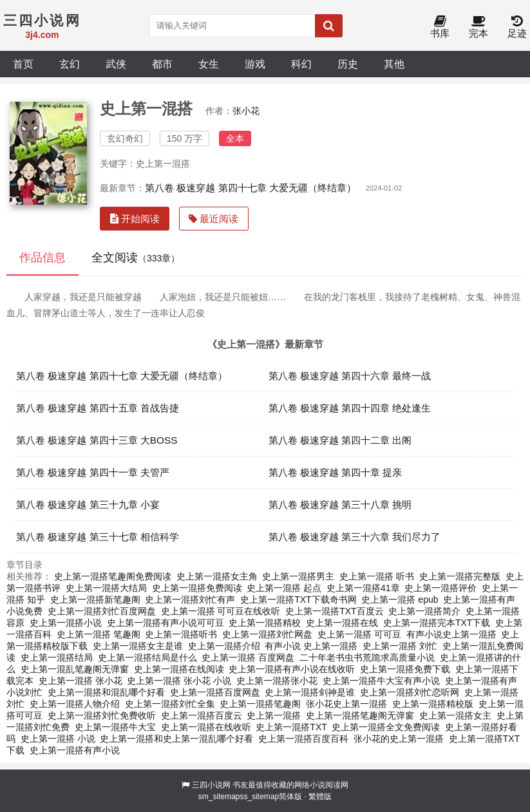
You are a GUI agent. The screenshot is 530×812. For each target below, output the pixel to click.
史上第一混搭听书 (181, 634)
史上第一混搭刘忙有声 (190, 600)
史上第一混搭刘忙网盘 (267, 634)
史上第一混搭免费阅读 (197, 588)
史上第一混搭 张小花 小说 (179, 681)
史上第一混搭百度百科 (303, 739)
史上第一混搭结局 (57, 657)
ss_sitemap (259, 797)
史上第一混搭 (274, 715)
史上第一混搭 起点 (284, 588)
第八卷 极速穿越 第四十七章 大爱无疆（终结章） (251, 188)
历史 (348, 64)
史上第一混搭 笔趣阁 (99, 634)
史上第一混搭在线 (342, 623)
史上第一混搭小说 (66, 623)
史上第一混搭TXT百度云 (334, 611)
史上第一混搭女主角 (217, 576)
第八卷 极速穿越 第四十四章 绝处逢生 (350, 408)
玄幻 (70, 64)
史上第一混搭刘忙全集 (170, 704)
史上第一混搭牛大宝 (115, 727)
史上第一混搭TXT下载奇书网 (298, 600)
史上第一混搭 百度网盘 (248, 657)
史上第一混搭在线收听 (206, 727)
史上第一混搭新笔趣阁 (95, 600)
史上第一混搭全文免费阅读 (386, 727)
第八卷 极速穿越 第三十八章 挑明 (340, 505)
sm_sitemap (219, 797)
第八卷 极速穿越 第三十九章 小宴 (88, 505)
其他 (394, 64)
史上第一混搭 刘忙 (400, 646)
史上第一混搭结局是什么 (147, 657)
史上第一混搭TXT (291, 727)
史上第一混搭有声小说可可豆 (166, 623)
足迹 (517, 27)
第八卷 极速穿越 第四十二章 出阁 (340, 440)
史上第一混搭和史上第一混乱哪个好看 (176, 739)
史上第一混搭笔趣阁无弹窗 (360, 715)
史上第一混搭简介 (424, 611)
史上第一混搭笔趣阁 (260, 704)
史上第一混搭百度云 (202, 715)
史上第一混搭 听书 (377, 576)
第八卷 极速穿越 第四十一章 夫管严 (93, 472)
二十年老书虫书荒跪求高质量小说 (367, 657)
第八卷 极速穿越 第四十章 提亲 (336, 472)
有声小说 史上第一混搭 (311, 646)
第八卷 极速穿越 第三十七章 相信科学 (98, 537)
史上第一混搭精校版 (433, 704)
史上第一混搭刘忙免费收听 (102, 715)
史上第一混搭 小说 (58, 739)
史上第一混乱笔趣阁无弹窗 (75, 669)
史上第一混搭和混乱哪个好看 (106, 692)
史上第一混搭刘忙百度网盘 (102, 611)
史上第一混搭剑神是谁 (310, 692)
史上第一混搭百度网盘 (215, 692)
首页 (23, 64)
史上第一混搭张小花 (277, 681)
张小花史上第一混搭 (346, 704)
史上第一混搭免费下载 (405, 669)
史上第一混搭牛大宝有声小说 (381, 681)
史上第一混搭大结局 (106, 588)
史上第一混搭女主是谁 (138, 646)
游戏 (255, 64)
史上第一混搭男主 (298, 576)
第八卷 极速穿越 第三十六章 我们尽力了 (355, 537)
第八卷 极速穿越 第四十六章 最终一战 (350, 376)
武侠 (116, 64)
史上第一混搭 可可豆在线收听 (221, 611)
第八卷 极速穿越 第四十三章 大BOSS (97, 440)
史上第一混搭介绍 (224, 646)
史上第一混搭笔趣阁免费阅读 (113, 576)
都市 (162, 64)
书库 (440, 27)
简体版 (290, 797)
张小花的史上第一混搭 (399, 739)
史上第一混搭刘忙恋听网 (410, 692)
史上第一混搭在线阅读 (179, 669)
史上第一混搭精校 (265, 623)
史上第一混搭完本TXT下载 (437, 623)
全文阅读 (136, 258)
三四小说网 (211, 785)
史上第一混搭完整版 (460, 576)
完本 (478, 27)
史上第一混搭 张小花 (80, 681)
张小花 (246, 111)
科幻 (301, 64)
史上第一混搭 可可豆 (359, 634)
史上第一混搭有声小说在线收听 (292, 669)
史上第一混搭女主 (455, 715)
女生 (209, 64)
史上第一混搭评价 (440, 588)
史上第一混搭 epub (400, 600)
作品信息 (43, 258)
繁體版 (320, 797)
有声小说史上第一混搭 (451, 634)
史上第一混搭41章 (363, 588)
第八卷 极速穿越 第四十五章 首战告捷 (98, 408)
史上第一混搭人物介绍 (75, 704)
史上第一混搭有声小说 (75, 750)
